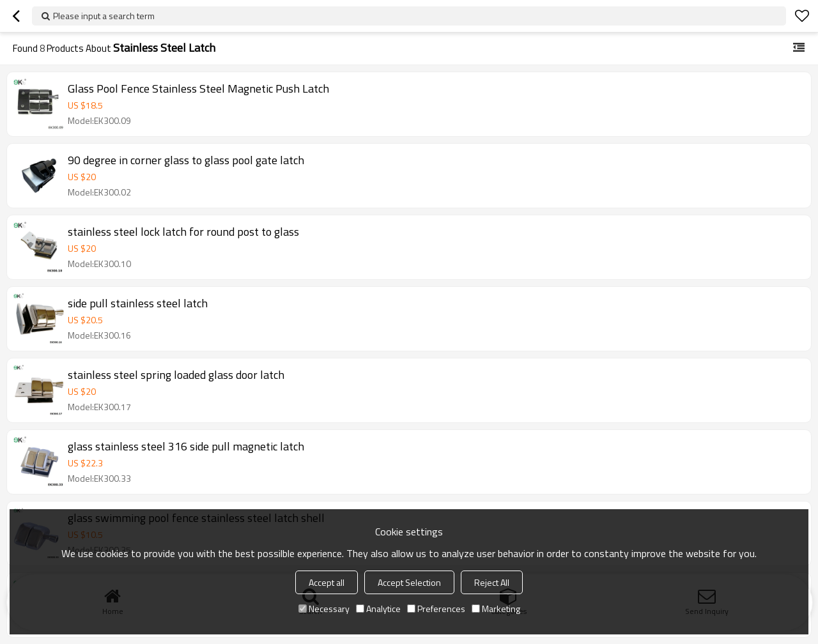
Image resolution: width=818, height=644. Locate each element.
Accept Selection (409, 582)
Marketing (496, 609)
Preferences (436, 609)
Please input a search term (104, 16)
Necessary (324, 609)
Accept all (327, 582)
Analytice (378, 609)
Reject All (492, 582)
